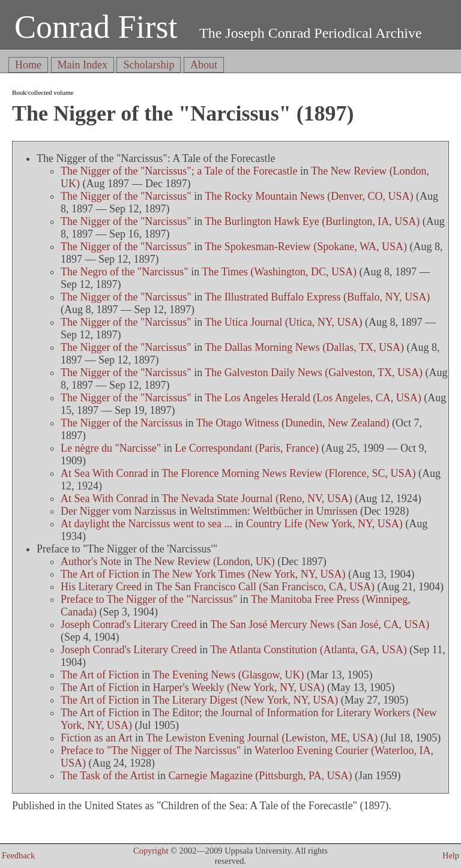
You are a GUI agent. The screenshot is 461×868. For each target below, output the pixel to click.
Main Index (83, 65)
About (204, 65)
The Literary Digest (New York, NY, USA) (245, 700)
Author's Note (91, 561)
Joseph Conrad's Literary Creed (129, 624)
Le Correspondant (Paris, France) (247, 448)
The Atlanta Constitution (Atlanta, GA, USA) (308, 650)
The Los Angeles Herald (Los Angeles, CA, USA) (313, 398)
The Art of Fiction (100, 574)
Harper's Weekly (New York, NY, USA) (239, 687)
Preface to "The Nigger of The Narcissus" (151, 750)
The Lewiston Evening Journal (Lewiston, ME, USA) (262, 738)
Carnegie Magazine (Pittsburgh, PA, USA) (260, 776)
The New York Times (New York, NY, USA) (249, 574)
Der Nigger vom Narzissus (118, 511)
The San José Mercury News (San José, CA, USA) (320, 624)
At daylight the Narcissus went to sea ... (146, 524)
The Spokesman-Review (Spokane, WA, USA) (306, 247)
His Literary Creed (101, 587)
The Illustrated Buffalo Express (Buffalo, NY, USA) (317, 297)
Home (28, 65)
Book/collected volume (43, 92)
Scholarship (149, 65)
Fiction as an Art (97, 738)
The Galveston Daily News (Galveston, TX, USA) (314, 373)
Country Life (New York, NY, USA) (324, 524)
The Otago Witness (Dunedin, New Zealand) (293, 423)
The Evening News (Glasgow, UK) (228, 675)
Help (451, 855)
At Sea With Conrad (104, 473)
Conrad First (96, 27)
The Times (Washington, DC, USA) (279, 272)
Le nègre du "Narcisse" (111, 448)
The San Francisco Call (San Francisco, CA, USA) (265, 587)
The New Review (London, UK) (204, 561)
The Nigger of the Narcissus (122, 423)
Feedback (18, 855)
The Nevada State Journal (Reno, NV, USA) (257, 498)
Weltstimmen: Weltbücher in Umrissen (273, 511)
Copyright (151, 851)
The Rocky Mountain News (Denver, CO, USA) (309, 196)
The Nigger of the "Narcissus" (126, 196)
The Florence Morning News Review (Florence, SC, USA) (288, 473)
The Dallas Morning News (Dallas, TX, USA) (304, 347)
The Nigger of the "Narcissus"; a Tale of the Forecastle (179, 171)
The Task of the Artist (107, 776)
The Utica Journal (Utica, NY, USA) (283, 322)
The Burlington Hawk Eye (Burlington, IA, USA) (312, 221)
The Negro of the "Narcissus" (125, 272)
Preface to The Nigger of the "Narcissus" (149, 599)
